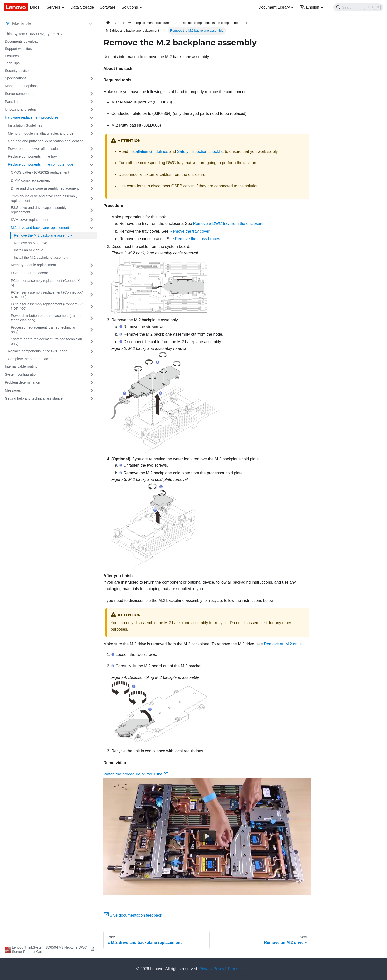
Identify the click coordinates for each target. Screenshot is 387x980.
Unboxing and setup (21, 109)
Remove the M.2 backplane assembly (43, 235)
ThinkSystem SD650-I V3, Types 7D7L (35, 34)
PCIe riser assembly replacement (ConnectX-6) (46, 283)
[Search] (358, 7)
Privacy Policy (212, 969)
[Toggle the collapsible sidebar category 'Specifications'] (92, 78)
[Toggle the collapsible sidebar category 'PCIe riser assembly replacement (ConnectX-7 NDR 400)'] (92, 306)
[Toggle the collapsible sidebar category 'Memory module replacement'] (92, 265)
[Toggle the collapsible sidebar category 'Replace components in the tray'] (92, 157)
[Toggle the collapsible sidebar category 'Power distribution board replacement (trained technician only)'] (92, 318)
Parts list (12, 102)
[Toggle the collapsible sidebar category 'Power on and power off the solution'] (92, 149)
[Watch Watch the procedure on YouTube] (207, 836)
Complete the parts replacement (33, 359)
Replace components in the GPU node (38, 351)
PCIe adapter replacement (31, 273)
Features (12, 56)
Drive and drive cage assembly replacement (45, 188)
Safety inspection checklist (200, 151)
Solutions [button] (130, 7)
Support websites (18, 49)
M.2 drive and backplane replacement (40, 228)
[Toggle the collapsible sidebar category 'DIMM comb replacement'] (92, 181)
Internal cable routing (21, 366)
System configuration (21, 374)
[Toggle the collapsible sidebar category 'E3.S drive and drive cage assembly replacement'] (92, 210)
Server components (20, 94)
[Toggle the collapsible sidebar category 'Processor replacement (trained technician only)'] (92, 330)
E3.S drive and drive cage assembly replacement (39, 210)
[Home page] (108, 23)
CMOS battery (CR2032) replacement (40, 172)
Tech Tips (12, 63)
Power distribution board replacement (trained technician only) (46, 318)
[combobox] (13, 24)
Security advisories (20, 71)
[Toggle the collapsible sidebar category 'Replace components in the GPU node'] (92, 351)
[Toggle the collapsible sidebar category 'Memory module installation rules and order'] (92, 134)
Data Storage (82, 7)
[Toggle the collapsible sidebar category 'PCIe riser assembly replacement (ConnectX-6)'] (92, 283)
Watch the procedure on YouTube (136, 774)
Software (108, 7)
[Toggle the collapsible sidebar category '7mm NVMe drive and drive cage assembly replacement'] (92, 198)
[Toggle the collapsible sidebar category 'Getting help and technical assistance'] (92, 399)
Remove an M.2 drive (30, 243)
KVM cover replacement (29, 220)
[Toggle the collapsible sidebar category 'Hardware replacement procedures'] (92, 118)
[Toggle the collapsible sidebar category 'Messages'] (92, 391)
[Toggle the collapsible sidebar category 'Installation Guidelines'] (92, 126)
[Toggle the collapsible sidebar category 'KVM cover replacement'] (92, 220)
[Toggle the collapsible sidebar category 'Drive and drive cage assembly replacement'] (92, 189)
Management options (21, 86)
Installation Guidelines (25, 125)
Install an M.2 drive (29, 250)
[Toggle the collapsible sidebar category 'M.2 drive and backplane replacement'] (92, 228)
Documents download (22, 41)
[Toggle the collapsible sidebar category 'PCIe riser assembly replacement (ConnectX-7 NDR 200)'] (92, 295)
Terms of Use (239, 969)
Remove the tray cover (190, 231)
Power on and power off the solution (36, 149)
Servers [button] (53, 7)
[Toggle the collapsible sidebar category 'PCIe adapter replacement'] (92, 273)
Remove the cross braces (197, 239)
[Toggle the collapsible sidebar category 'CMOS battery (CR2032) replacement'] (92, 173)
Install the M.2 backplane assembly (41, 258)
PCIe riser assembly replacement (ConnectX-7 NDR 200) (47, 295)
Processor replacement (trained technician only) (44, 330)
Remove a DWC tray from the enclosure (228, 224)
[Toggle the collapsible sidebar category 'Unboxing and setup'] (92, 110)
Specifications (16, 78)
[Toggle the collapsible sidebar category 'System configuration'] (92, 375)
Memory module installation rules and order (41, 133)
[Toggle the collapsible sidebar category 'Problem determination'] (92, 383)
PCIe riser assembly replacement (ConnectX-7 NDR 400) (47, 306)
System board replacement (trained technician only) (47, 341)
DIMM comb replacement (30, 180)
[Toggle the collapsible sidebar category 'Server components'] (92, 94)
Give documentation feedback (133, 915)
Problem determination (23, 382)
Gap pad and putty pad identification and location (46, 141)
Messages (13, 390)
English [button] (310, 7)
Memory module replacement (33, 265)
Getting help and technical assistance (34, 398)
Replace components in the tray (32, 156)
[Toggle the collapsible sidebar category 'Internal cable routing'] (92, 367)
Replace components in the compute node (41, 164)
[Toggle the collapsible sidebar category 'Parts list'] (92, 102)
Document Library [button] (274, 7)
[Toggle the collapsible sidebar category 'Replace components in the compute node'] (92, 165)
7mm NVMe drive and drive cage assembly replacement (44, 198)
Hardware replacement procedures (32, 117)
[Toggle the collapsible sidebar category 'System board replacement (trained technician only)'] (92, 341)
